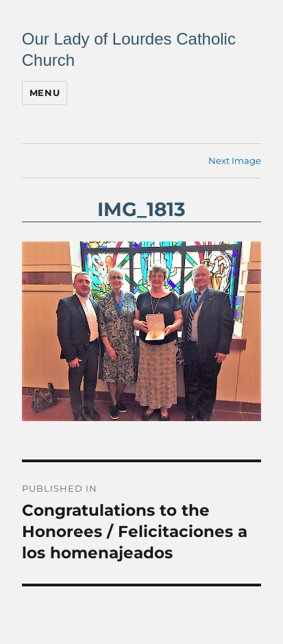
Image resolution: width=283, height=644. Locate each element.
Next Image (235, 160)
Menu (45, 93)
